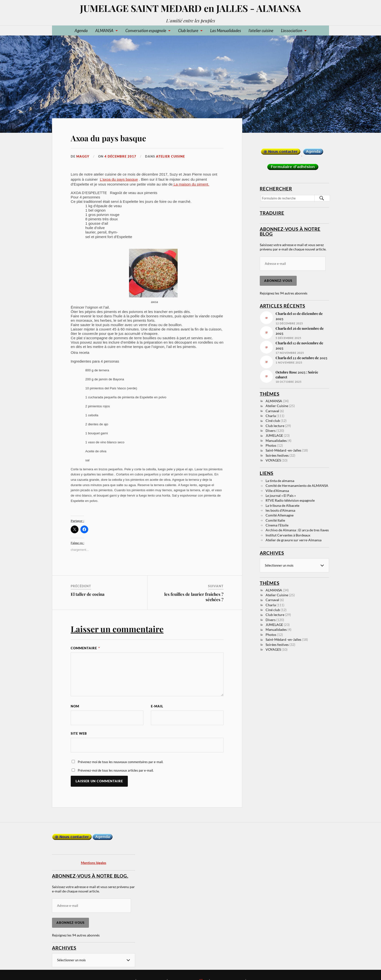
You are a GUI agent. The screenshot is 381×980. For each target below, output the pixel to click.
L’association (292, 31)
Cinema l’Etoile (277, 525)
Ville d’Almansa (277, 491)
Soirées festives (277, 455)
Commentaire (85, 648)
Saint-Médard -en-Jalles (283, 450)
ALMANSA (104, 31)
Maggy (83, 156)
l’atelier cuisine (261, 31)
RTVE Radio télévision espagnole (290, 500)
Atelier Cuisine (170, 156)
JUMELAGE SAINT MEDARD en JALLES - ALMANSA (190, 8)
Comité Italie (275, 520)
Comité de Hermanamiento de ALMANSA (297, 486)
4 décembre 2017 (120, 156)
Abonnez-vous (278, 281)
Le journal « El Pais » (281, 495)
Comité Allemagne (280, 515)
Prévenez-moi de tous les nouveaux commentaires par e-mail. (121, 762)
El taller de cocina (88, 594)
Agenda (81, 31)
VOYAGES (273, 460)
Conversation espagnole (146, 31)
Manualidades (276, 441)
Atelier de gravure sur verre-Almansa (294, 540)
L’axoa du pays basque (119, 179)
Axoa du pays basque (108, 138)
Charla (271, 416)
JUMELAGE (274, 435)
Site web (79, 733)
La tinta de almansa (280, 481)
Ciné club (273, 421)
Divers (271, 431)
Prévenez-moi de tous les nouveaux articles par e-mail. (116, 770)
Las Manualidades (226, 31)
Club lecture (188, 31)
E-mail (157, 706)
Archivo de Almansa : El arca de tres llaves (297, 530)
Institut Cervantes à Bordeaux (288, 535)
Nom (75, 706)
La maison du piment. (191, 184)
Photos (271, 445)
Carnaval (272, 411)
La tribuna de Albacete (282, 505)
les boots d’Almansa (280, 510)
